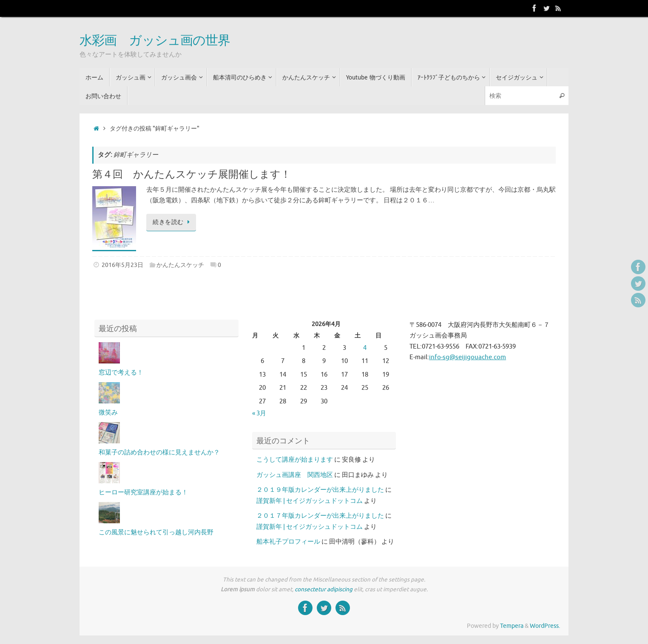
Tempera (512, 626)
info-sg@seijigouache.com (468, 357)
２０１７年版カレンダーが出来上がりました (320, 516)
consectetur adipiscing (324, 589)
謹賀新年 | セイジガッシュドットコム (310, 501)
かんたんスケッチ (180, 265)
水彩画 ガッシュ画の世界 (155, 41)
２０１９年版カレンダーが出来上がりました (320, 490)
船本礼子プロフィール (288, 542)
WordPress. (545, 626)
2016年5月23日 (122, 265)
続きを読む (173, 222)
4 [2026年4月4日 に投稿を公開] (365, 348)
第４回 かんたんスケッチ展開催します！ (192, 174)
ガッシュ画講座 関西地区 (295, 475)
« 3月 (259, 413)
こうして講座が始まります (295, 460)
